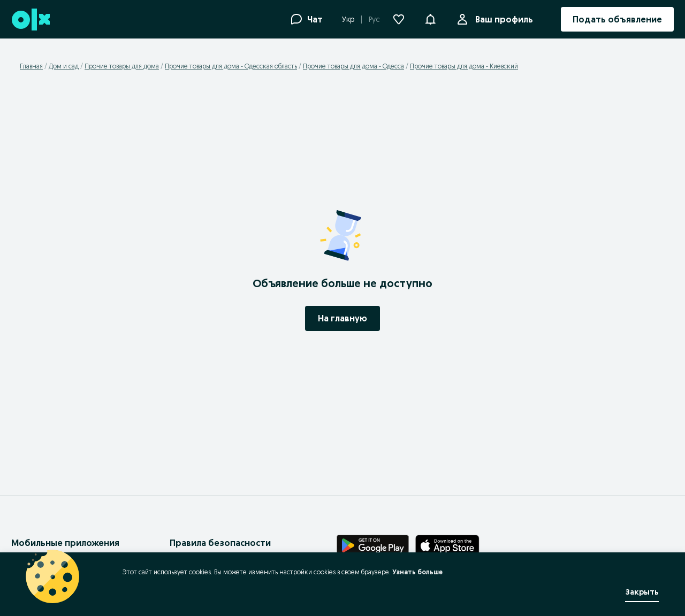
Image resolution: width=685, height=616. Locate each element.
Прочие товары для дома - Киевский (464, 66)
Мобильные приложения (65, 543)
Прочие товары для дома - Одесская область (231, 66)
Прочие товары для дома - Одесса (353, 66)
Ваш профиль (502, 19)
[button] (430, 18)
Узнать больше (417, 572)
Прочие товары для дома (122, 66)
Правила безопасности (220, 543)
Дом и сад (64, 66)
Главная (31, 66)
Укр (348, 19)
